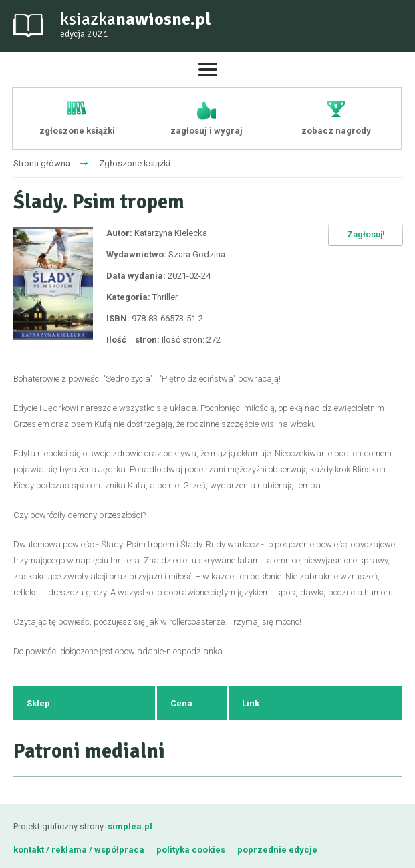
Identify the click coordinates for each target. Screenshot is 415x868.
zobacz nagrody (336, 131)
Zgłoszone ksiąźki (135, 163)
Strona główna (42, 163)
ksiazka (136, 25)
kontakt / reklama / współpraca (80, 850)
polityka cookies (191, 850)
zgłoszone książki (77, 131)
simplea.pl (130, 826)
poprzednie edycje (277, 850)
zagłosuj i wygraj (206, 131)
